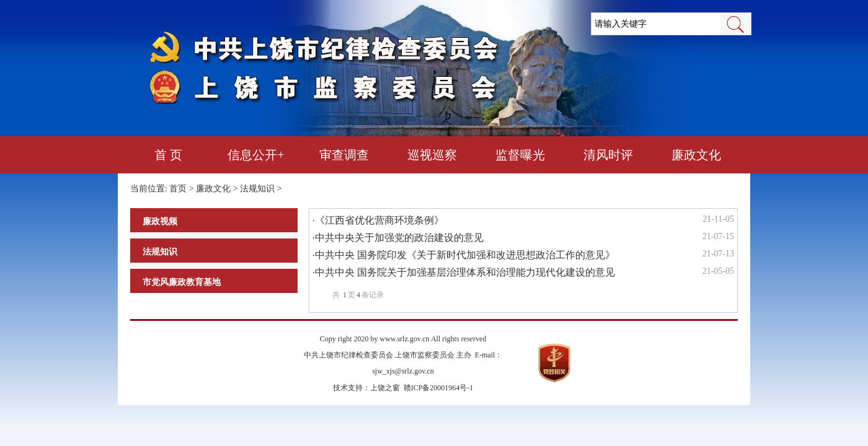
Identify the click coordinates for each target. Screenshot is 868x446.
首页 (178, 189)
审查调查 (344, 155)
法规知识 (257, 189)
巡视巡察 (432, 155)
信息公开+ (256, 155)
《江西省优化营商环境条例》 (379, 220)
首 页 (168, 155)
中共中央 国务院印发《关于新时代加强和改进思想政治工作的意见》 (465, 255)
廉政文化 (696, 155)
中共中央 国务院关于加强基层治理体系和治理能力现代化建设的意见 (465, 272)
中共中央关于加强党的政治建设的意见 (399, 238)
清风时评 (608, 155)
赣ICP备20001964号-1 (439, 388)
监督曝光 (520, 155)
